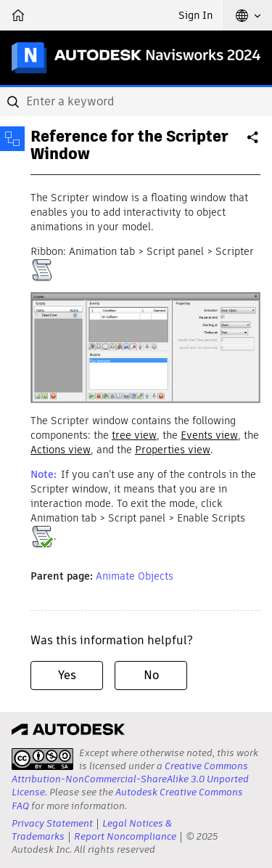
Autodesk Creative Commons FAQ (127, 799)
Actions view (61, 450)
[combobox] (136, 102)
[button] (248, 15)
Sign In (195, 15)
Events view (209, 435)
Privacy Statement (52, 823)
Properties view (173, 450)
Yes (67, 675)
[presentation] (42, 759)
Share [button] (254, 143)
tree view (134, 435)
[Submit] (15, 102)
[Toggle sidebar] (12, 139)
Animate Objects (135, 576)
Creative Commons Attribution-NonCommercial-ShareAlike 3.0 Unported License (130, 779)
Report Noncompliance (125, 836)
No (151, 675)
